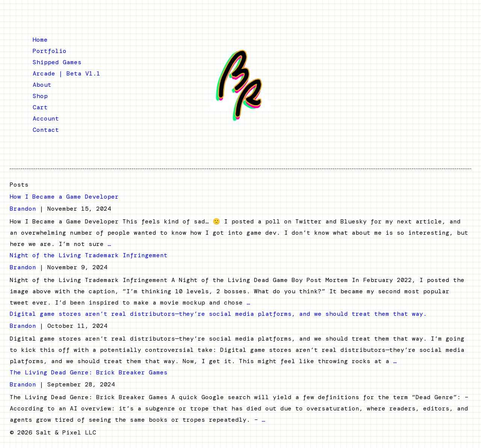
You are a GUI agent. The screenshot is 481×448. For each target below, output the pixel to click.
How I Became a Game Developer (64, 197)
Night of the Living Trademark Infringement (89, 255)
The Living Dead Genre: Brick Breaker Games (89, 372)
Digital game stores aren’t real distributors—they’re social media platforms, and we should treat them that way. (218, 314)
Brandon (23, 209)
